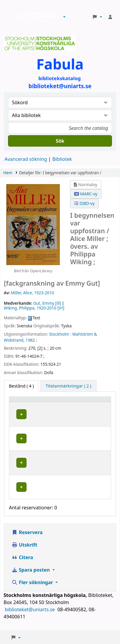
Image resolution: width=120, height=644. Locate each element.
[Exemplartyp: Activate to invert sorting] (29, 402)
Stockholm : (60, 334)
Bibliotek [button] (60, 402)
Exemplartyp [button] (25, 402)
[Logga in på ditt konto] (110, 17)
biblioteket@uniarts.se (30, 615)
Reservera (27, 538)
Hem (8, 173)
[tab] (68, 386)
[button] (64, 17)
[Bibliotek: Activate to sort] (67, 402)
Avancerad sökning (26, 159)
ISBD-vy (84, 203)
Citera (22, 563)
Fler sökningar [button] (33, 588)
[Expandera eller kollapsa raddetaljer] (99, 420)
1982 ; (31, 340)
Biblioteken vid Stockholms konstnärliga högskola (31, 17)
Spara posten (31, 575)
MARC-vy (86, 194)
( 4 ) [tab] (21, 386)
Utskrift (24, 550)
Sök (60, 141)
